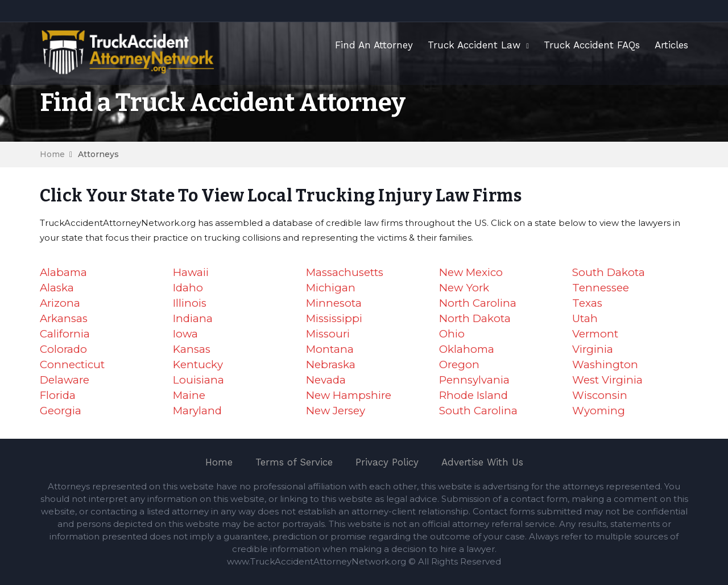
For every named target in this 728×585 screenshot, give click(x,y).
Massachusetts (345, 272)
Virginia (593, 349)
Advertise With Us (482, 462)
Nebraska (331, 364)
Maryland (197, 411)
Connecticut (72, 364)
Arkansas (64, 318)
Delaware (65, 380)
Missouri (328, 334)
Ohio (452, 334)
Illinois (190, 303)
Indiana (193, 318)
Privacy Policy (387, 462)
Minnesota (334, 303)
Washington (605, 364)
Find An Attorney (374, 45)
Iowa (185, 334)
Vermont (595, 334)
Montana (330, 349)
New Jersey (336, 411)
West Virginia (607, 380)
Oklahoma (467, 349)
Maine (189, 395)
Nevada (326, 380)
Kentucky (198, 364)
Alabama (63, 272)
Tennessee (601, 288)
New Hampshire (349, 395)
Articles (671, 45)
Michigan (331, 288)
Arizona (60, 303)
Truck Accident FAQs (592, 45)
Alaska (57, 288)
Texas (587, 303)
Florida (58, 395)
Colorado (63, 349)
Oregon (459, 364)
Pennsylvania (474, 380)
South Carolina (478, 411)
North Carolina (478, 303)
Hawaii (191, 272)
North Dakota (475, 318)
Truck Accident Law (474, 45)
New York (464, 288)
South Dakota (609, 272)
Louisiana (198, 380)
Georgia (61, 411)
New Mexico (471, 272)
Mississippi (334, 318)
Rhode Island (473, 395)
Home (52, 154)
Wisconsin (600, 395)
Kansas (192, 349)
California (65, 334)
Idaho (188, 288)
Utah (585, 318)
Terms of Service (294, 462)
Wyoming (599, 411)
